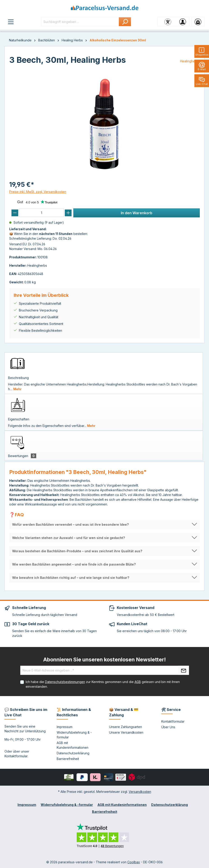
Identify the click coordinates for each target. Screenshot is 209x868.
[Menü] (11, 22)
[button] (104, 524)
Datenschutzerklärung (73, 753)
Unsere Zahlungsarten (126, 727)
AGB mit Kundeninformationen (122, 805)
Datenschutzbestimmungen (65, 682)
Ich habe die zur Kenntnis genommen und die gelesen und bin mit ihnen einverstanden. (103, 684)
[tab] (104, 373)
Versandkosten (140, 792)
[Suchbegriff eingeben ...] (80, 22)
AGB (138, 682)
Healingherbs (190, 61)
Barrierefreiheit (68, 759)
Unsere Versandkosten (126, 732)
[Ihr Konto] (183, 22)
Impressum (65, 727)
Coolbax (134, 862)
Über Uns (168, 727)
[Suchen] (125, 22)
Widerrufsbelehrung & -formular (67, 805)
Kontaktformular (16, 756)
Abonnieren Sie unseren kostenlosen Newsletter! (104, 660)
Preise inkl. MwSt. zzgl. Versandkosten (38, 192)
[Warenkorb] (198, 22)
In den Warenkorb (137, 213)
